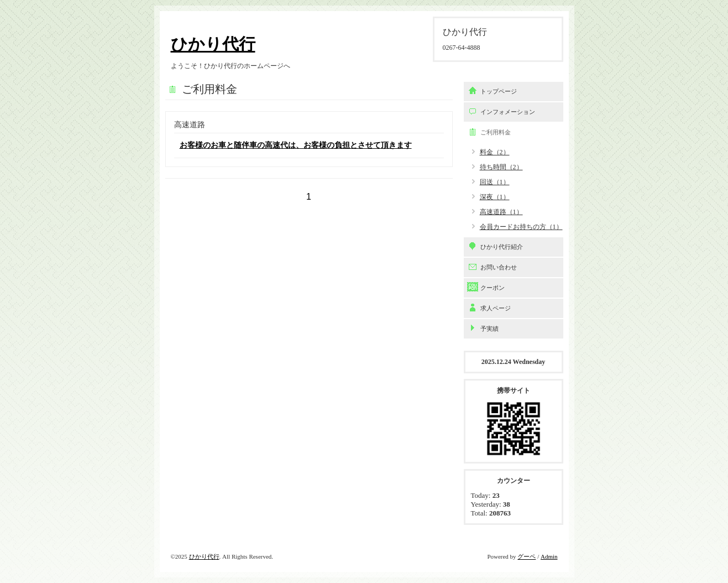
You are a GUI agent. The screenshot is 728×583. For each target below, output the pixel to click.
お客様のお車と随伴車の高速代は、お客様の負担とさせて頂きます (296, 145)
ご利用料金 (496, 132)
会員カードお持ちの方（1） (521, 227)
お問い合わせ (499, 267)
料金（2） (495, 152)
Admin (549, 556)
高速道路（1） (501, 212)
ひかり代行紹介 (502, 247)
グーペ (527, 556)
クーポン (493, 288)
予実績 (489, 329)
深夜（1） (495, 197)
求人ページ (496, 308)
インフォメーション (508, 112)
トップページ (499, 91)
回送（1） (495, 182)
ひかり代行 (213, 44)
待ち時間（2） (501, 167)
